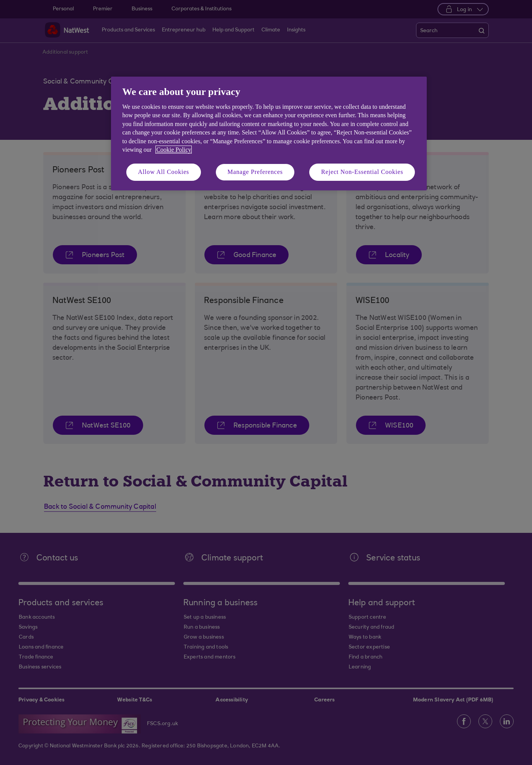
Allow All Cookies (164, 172)
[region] (269, 134)
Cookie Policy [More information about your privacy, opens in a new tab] (174, 150)
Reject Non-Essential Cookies (362, 172)
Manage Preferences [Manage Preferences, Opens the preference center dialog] (255, 172)
